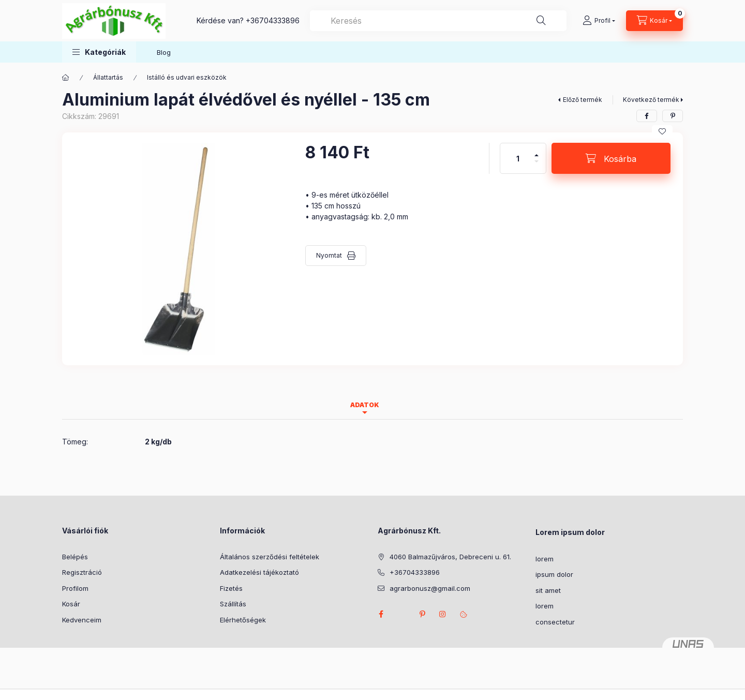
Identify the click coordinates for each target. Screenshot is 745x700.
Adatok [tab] (365, 405)
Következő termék (651, 100)
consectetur (555, 622)
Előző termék (583, 100)
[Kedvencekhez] (662, 131)
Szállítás (233, 604)
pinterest (422, 614)
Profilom (75, 588)
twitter (401, 614)
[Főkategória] (66, 78)
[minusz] (537, 166)
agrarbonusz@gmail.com (430, 588)
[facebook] (647, 116)
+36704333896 (273, 20)
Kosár (71, 604)
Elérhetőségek (243, 620)
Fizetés (231, 588)
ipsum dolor (554, 574)
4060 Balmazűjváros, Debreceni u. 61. (450, 557)
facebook (381, 614)
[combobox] (438, 21)
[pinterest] (673, 116)
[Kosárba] (611, 158)
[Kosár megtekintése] (654, 21)
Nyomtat (329, 255)
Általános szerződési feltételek (270, 557)
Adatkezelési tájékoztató (259, 572)
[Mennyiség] (518, 158)
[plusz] (537, 151)
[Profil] (599, 21)
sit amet (548, 590)
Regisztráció (82, 572)
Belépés (75, 557)
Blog (164, 52)
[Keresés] (541, 21)
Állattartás (108, 77)
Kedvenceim (82, 620)
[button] (99, 52)
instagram (443, 614)
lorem (545, 559)
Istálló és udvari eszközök (187, 77)
